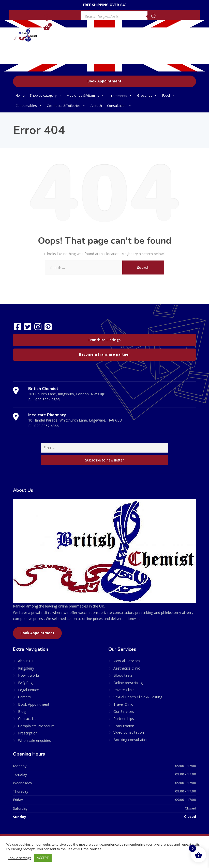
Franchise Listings (105, 340)
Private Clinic (124, 690)
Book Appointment (105, 81)
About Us (26, 661)
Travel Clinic (123, 704)
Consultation (119, 106)
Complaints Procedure (36, 726)
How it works (29, 675)
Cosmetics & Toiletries (66, 106)
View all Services (127, 661)
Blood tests (123, 675)
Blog (22, 711)
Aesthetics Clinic (127, 668)
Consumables (29, 106)
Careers (24, 697)
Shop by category (46, 95)
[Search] (154, 16)
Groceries (147, 95)
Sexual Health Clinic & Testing (138, 697)
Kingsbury (26, 668)
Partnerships (124, 719)
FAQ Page (26, 683)
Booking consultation (131, 740)
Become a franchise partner (105, 354)
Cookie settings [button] (20, 858)
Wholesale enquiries (34, 740)
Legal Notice (28, 690)
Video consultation (129, 732)
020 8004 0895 (48, 400)
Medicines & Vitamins (85, 95)
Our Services (124, 711)
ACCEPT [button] (43, 858)
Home (20, 95)
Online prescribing (128, 683)
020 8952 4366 (47, 426)
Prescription (28, 733)
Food (168, 95)
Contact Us (27, 719)
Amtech (96, 106)
